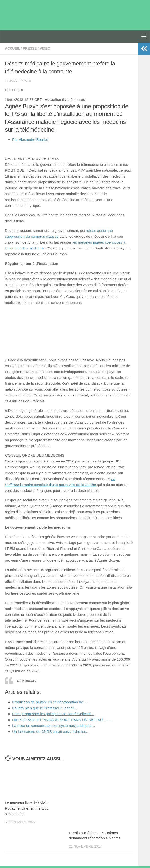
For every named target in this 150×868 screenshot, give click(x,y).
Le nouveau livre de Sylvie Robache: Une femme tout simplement (26, 808)
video (45, 48)
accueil (12, 48)
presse (30, 48)
